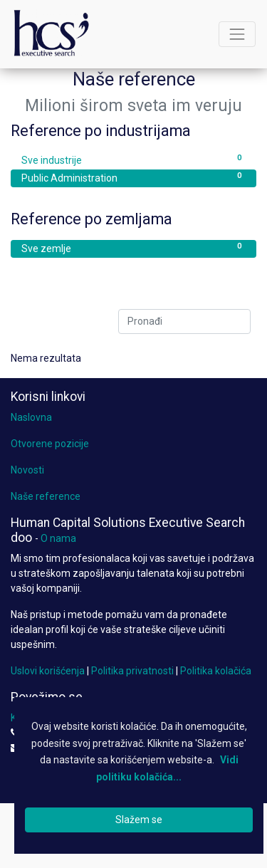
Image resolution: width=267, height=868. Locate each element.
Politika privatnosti (132, 671)
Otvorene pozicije (50, 444)
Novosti (27, 470)
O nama (58, 538)
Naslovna (31, 417)
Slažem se (139, 820)
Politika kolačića (216, 671)
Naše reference (46, 496)
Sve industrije (133, 160)
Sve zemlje (133, 248)
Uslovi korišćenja (48, 671)
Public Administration (133, 177)
